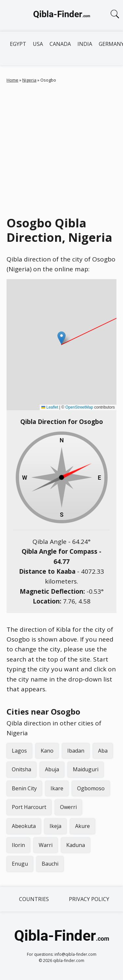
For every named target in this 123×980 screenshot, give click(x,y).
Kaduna (76, 845)
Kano (47, 751)
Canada (60, 44)
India (85, 44)
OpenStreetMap (79, 407)
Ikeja (55, 826)
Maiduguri (86, 769)
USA (38, 44)
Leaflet (50, 407)
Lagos (19, 751)
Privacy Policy (89, 899)
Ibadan (76, 751)
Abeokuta (24, 826)
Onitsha (21, 769)
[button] (61, 338)
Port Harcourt (29, 807)
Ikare (57, 788)
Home (12, 80)
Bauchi (50, 864)
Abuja (52, 769)
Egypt (18, 44)
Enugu (20, 864)
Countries (34, 899)
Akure (82, 826)
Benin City (24, 788)
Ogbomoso (91, 788)
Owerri (68, 807)
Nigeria (29, 80)
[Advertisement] (61, 148)
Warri (46, 845)
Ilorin (18, 845)
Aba (103, 751)
